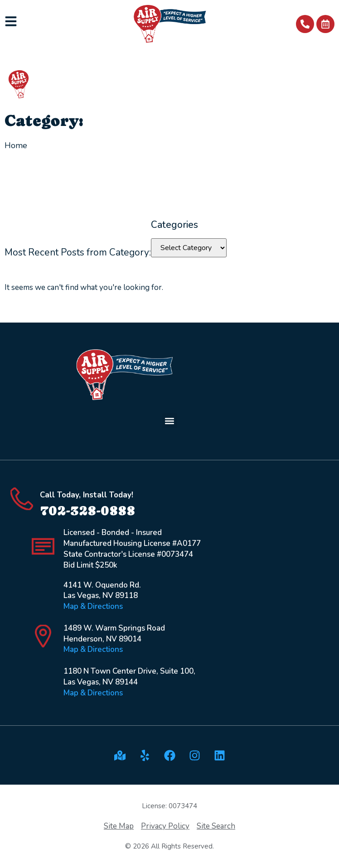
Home (16, 145)
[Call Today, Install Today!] (22, 499)
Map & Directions (93, 606)
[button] (170, 421)
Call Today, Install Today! (87, 495)
